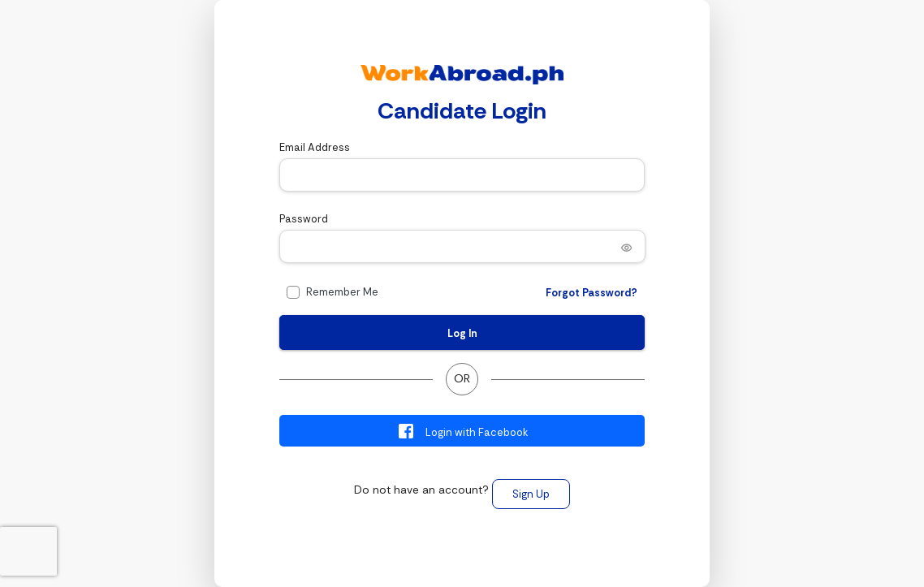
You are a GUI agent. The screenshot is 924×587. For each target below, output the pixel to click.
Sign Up (531, 494)
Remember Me (342, 292)
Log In (462, 333)
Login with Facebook (462, 431)
